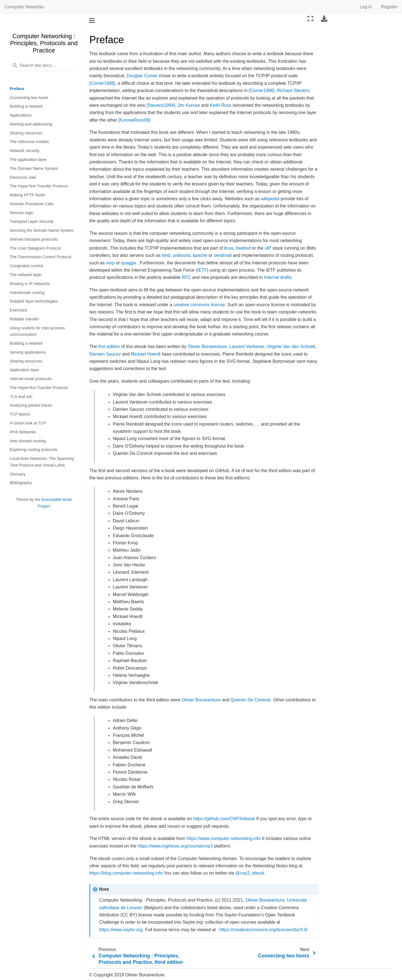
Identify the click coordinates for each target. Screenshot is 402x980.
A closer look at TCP (28, 423)
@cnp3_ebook (250, 873)
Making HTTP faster (28, 195)
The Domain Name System (34, 168)
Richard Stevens (293, 90)
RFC (186, 277)
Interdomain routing (27, 293)
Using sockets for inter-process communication (37, 331)
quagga (129, 263)
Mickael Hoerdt (146, 354)
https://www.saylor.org (121, 930)
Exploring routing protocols (33, 450)
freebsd (243, 248)
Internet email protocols (31, 379)
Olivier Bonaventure (207, 347)
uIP (268, 248)
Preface (17, 89)
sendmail (223, 255)
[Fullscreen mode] (310, 19)
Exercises (18, 310)
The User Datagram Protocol (35, 248)
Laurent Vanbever (247, 347)
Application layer (25, 370)
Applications (21, 115)
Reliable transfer (24, 319)
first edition (109, 347)
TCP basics (20, 414)
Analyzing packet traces (31, 405)
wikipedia (270, 199)
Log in (366, 7)
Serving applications (28, 352)
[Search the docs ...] (44, 66)
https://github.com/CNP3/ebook (224, 819)
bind (166, 255)
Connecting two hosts (29, 98)
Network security (25, 151)
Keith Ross (220, 105)
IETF (202, 270)
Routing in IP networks (30, 284)
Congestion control (27, 266)
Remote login (22, 213)
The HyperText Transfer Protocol (39, 186)
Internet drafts (278, 277)
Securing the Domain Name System (42, 230)
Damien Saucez (105, 354)
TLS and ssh (21, 397)
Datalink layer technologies (34, 301)
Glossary (18, 474)
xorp (110, 263)
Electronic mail (23, 177)
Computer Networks (24, 7)
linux (229, 248)
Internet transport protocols (34, 239)
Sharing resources (26, 133)
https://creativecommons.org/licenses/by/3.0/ (264, 930)
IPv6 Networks (23, 432)
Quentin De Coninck (251, 700)
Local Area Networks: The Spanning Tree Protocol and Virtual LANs (42, 462)
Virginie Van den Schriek (291, 347)
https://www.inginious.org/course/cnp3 (175, 846)
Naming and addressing (31, 124)
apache (200, 255)
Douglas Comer (142, 76)
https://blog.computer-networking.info (126, 873)
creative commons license (199, 305)
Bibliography (21, 483)
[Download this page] (324, 19)
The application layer (28, 160)
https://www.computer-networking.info (224, 838)
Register (389, 7)
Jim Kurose (189, 105)
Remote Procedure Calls (32, 204)
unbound (181, 255)
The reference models (29, 142)
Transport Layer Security (32, 221)
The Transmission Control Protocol (41, 257)
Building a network (26, 106)
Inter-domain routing (28, 441)
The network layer (26, 275)
